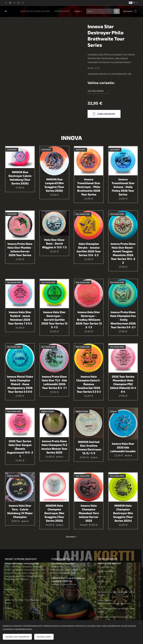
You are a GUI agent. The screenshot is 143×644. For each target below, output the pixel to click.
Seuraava (71, 537)
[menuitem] (33, 11)
